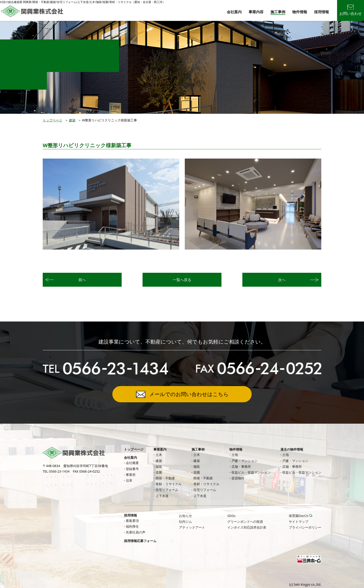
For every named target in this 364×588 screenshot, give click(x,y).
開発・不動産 (165, 478)
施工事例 (278, 12)
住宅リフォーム (167, 490)
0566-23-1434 (59, 471)
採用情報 (322, 12)
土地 (235, 455)
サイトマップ (299, 521)
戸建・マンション (244, 461)
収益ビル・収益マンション (251, 472)
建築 (72, 120)
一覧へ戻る (182, 280)
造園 (159, 472)
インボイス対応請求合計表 (247, 527)
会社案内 (234, 12)
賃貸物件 (238, 478)
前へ (82, 280)
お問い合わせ (351, 10)
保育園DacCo (299, 516)
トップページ (52, 120)
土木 (159, 455)
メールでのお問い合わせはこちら (189, 394)
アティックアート (192, 527)
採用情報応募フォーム (140, 541)
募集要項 (132, 521)
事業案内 (160, 449)
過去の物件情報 (292, 449)
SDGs (231, 516)
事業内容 (256, 12)
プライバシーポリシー (305, 527)
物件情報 (300, 12)
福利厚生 (132, 526)
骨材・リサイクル (169, 484)
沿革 (129, 480)
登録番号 (132, 469)
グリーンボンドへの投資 (245, 521)
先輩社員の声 (136, 532)
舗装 (159, 466)
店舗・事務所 (241, 466)
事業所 (131, 475)
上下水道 (162, 496)
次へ (282, 280)
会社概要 (132, 463)
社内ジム (185, 521)
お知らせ (185, 516)
